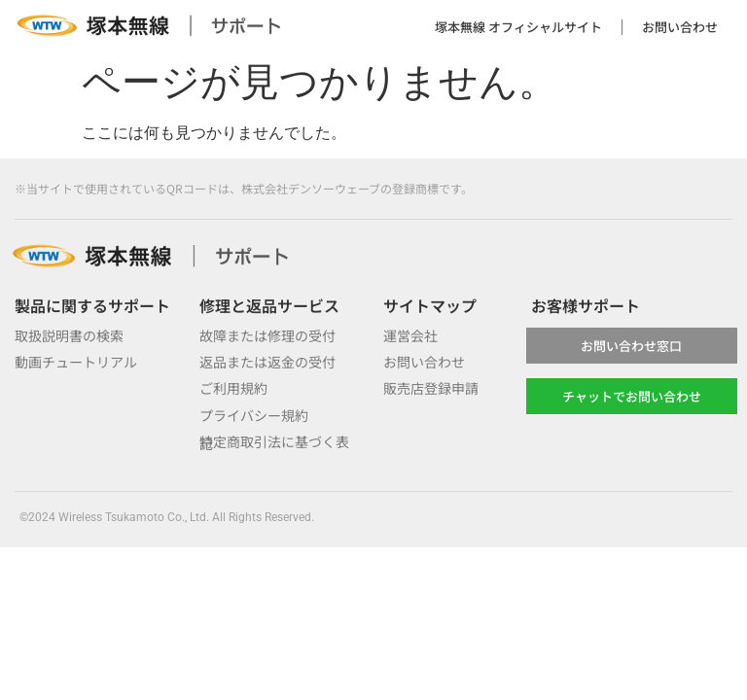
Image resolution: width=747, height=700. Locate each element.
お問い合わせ (680, 27)
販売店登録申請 (431, 388)
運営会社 (410, 335)
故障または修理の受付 (267, 335)
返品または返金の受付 (267, 362)
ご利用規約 (233, 388)
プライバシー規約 (254, 415)
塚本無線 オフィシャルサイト (518, 27)
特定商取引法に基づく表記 (274, 442)
